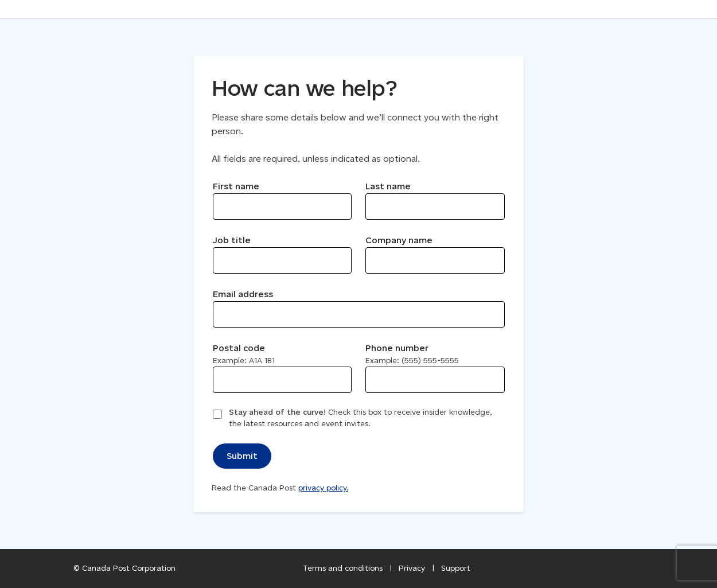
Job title (232, 240)
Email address (243, 294)
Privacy (412, 568)
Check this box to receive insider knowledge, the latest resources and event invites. (360, 418)
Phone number (412, 354)
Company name (399, 240)
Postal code (244, 354)
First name (236, 186)
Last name (388, 186)
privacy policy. (323, 488)
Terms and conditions (343, 568)
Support (456, 568)
